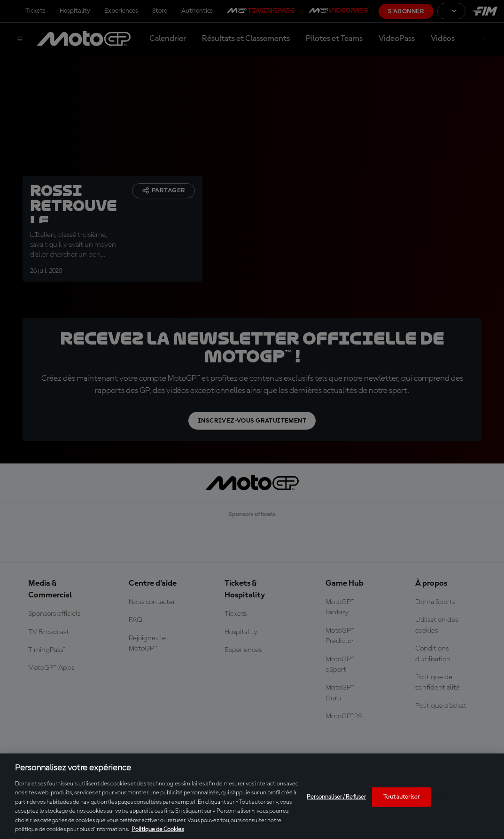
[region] (252, 796)
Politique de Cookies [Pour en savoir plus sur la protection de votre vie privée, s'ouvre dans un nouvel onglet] (158, 829)
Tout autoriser (401, 797)
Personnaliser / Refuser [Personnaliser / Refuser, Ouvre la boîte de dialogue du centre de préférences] (336, 797)
